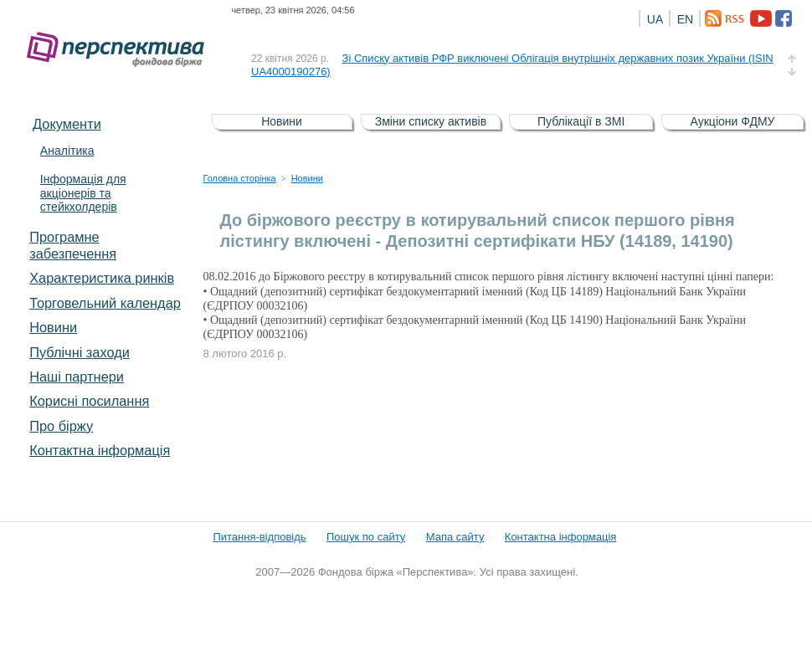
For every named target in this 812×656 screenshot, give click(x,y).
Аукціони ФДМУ (733, 121)
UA (655, 19)
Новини (53, 327)
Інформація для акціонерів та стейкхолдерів (83, 193)
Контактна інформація (100, 450)
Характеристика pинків (102, 278)
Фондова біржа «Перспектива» (121, 50)
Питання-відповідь (259, 537)
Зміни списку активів (431, 121)
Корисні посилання (89, 401)
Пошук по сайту (366, 537)
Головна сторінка (240, 178)
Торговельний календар (105, 303)
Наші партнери (77, 377)
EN (685, 19)
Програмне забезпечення (73, 245)
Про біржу (61, 426)
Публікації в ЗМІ (581, 121)
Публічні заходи (80, 352)
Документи (67, 124)
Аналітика (67, 151)
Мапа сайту (455, 537)
